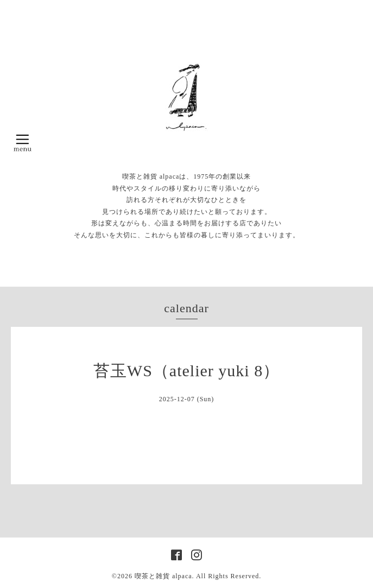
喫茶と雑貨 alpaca (163, 576)
